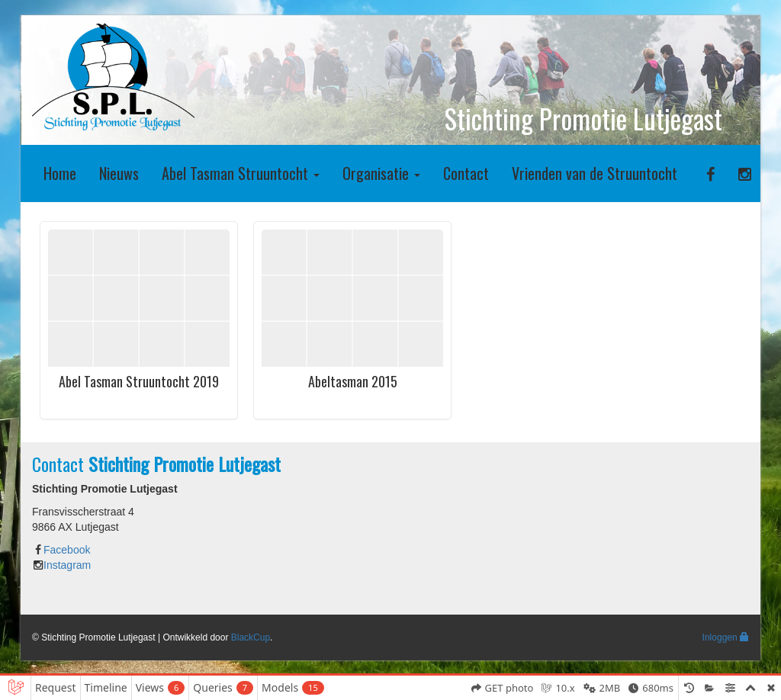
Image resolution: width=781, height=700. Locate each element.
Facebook (67, 550)
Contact (466, 173)
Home (60, 173)
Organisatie (381, 173)
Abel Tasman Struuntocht (241, 173)
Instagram (67, 565)
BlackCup (251, 637)
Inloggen (726, 637)
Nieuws (119, 173)
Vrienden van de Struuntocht (595, 173)
